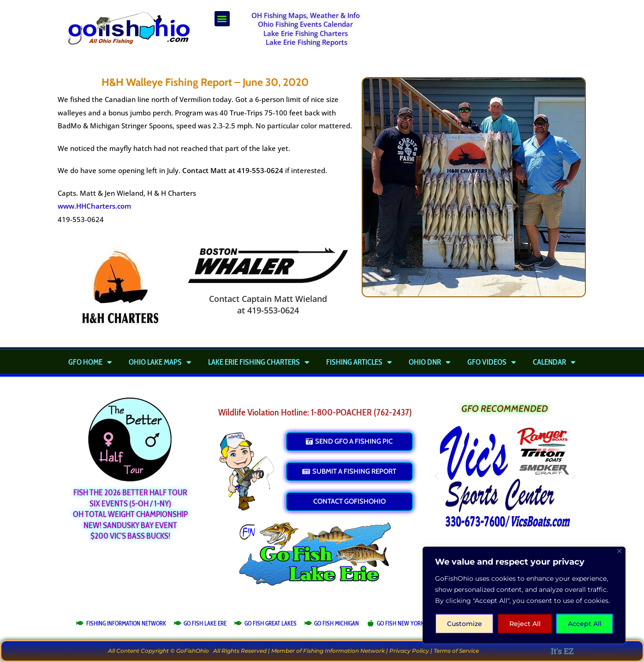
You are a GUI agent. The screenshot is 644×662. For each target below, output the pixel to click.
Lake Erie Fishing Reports (307, 42)
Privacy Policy (409, 651)
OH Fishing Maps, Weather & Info (306, 15)
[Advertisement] (482, 34)
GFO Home (90, 362)
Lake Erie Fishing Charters (306, 33)
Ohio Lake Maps (160, 362)
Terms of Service (456, 651)
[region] (524, 595)
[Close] (619, 551)
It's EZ (562, 651)
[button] (222, 19)
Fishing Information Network (344, 651)
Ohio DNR (430, 362)
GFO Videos (492, 362)
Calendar (554, 362)
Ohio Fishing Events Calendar (305, 24)
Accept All (585, 624)
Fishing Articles (359, 362)
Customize (465, 624)
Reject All (525, 624)
